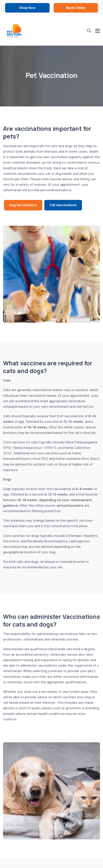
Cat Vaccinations (63, 205)
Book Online (76, 8)
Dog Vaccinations (23, 205)
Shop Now (27, 8)
